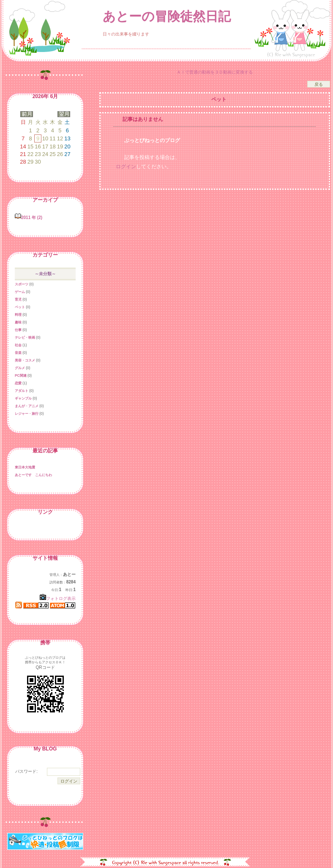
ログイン (126, 167)
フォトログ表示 (58, 598)
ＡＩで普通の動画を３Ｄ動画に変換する (215, 72)
